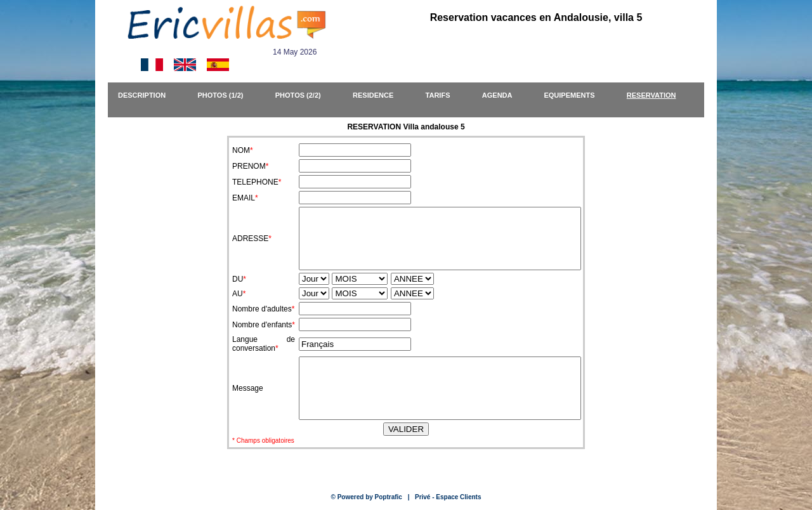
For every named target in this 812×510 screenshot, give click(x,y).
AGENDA (503, 95)
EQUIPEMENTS (575, 95)
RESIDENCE (379, 95)
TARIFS (444, 95)
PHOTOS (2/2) (304, 95)
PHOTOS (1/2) (226, 95)
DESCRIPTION (148, 95)
